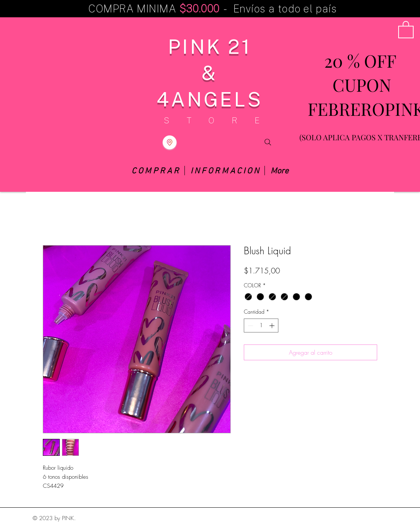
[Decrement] (250, 325)
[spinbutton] (261, 325)
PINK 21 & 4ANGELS (210, 72)
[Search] (268, 142)
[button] (406, 29)
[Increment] (273, 325)
